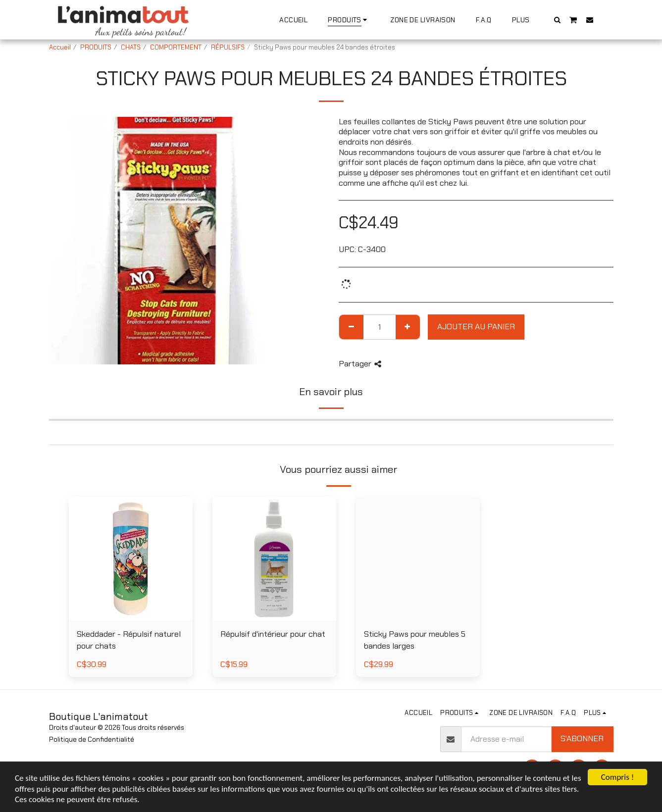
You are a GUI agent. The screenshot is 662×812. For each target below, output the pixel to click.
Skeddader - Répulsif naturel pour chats (129, 640)
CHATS (131, 47)
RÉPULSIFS (228, 47)
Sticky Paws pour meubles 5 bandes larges (415, 640)
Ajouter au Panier (476, 327)
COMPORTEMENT (176, 47)
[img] (274, 558)
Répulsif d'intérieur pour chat (273, 634)
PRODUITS (96, 47)
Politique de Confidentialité (92, 739)
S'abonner (582, 738)
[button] (557, 20)
